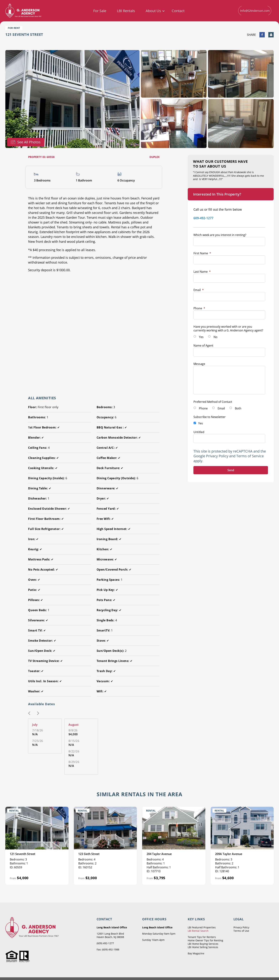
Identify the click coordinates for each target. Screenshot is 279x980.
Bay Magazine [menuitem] (196, 953)
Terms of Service (250, 456)
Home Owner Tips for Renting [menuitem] (205, 940)
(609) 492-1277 (105, 943)
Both (238, 408)
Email (199, 290)
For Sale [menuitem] (100, 11)
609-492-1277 (203, 218)
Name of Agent (203, 345)
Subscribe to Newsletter (210, 417)
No (215, 337)
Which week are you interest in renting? (220, 235)
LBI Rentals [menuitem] (126, 11)
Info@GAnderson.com (255, 11)
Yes (201, 337)
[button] (29, 714)
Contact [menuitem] (178, 11)
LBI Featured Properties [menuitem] (202, 927)
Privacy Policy (217, 456)
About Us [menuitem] (153, 11)
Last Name (202, 272)
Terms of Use (241, 931)
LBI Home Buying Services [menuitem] (203, 944)
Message (199, 364)
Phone (199, 308)
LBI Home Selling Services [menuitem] (203, 947)
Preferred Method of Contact (213, 402)
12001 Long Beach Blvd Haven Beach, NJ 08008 (110, 935)
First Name (202, 253)
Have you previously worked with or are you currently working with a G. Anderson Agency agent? (228, 328)
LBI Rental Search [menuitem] (198, 931)
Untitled (199, 432)
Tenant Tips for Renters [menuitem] (202, 937)
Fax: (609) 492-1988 (108, 949)
